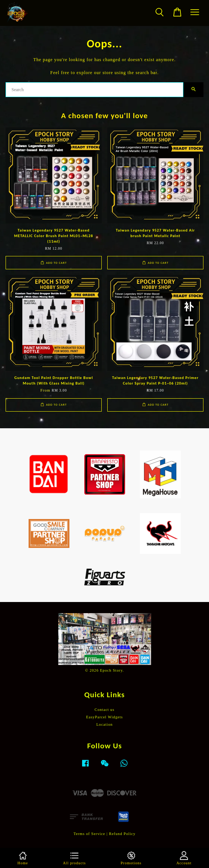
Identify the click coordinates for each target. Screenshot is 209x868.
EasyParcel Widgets (104, 717)
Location (104, 724)
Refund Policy (123, 834)
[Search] (94, 90)
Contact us (104, 710)
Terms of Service (89, 834)
